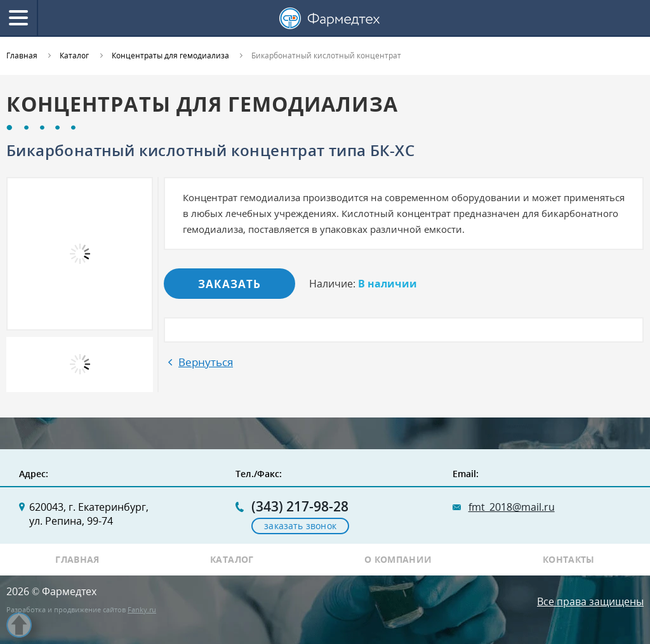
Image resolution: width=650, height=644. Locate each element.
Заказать (229, 284)
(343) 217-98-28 (300, 507)
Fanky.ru (142, 609)
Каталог (232, 560)
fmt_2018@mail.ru (512, 507)
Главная (77, 560)
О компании (398, 560)
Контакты (569, 560)
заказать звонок (300, 526)
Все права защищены (590, 601)
